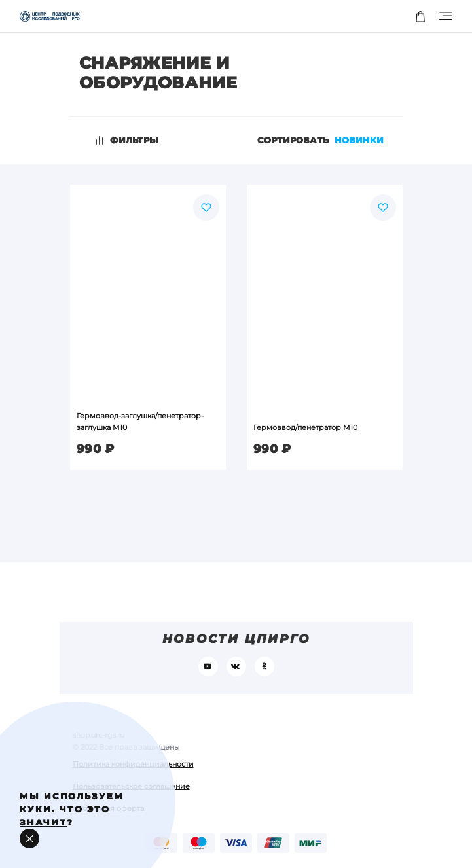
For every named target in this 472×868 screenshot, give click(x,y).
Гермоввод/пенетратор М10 (305, 427)
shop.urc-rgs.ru (99, 735)
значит (43, 822)
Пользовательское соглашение (131, 786)
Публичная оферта (108, 808)
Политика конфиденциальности (133, 764)
